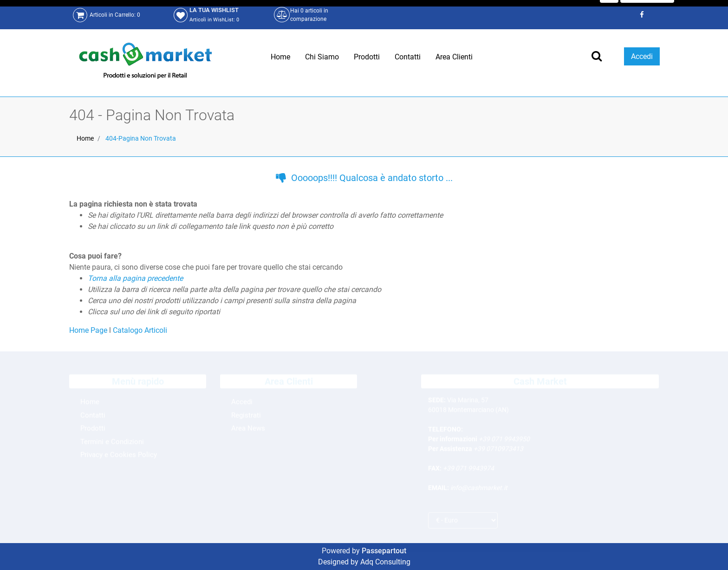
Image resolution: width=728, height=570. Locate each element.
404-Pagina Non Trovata (141, 138)
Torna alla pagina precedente (135, 278)
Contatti (408, 57)
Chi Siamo (322, 57)
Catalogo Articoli (140, 330)
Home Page (89, 330)
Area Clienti (454, 57)
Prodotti (367, 57)
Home (280, 57)
